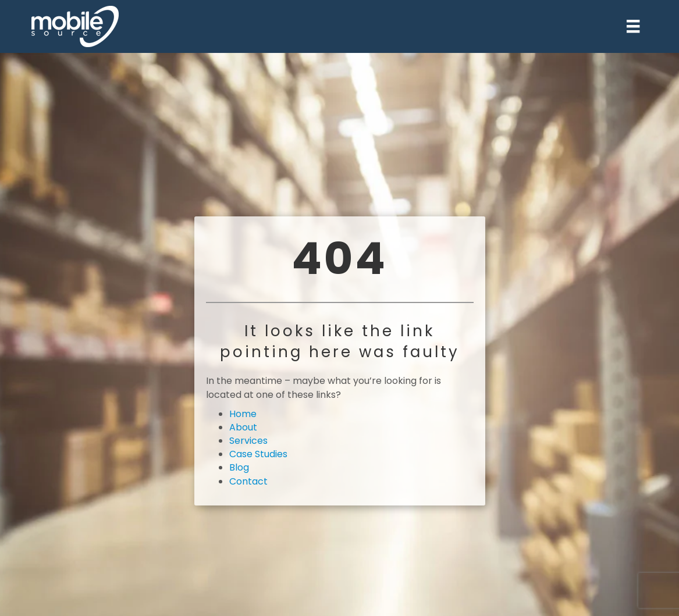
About (243, 427)
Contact (248, 481)
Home (243, 414)
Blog (239, 467)
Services (248, 441)
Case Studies (258, 454)
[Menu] (633, 26)
